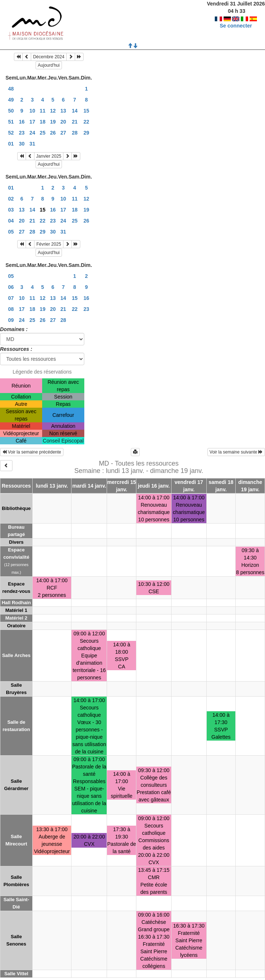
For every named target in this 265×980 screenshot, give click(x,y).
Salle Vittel (16, 974)
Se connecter (236, 26)
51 (11, 122)
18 (43, 122)
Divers (16, 542)
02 (11, 199)
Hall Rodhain (16, 603)
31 (32, 144)
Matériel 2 (16, 618)
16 (22, 122)
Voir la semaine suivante (236, 452)
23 (22, 133)
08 (11, 309)
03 (11, 210)
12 (53, 111)
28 (75, 133)
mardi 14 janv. (89, 486)
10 (32, 111)
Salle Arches (16, 655)
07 (11, 298)
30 (22, 144)
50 (11, 111)
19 (53, 122)
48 (11, 89)
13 (63, 111)
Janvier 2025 (49, 156)
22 (87, 122)
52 (11, 133)
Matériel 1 (16, 610)
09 (11, 320)
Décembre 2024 (49, 57)
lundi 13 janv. (52, 486)
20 (63, 122)
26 (53, 133)
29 (87, 133)
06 (11, 287)
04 (11, 221)
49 (11, 100)
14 (75, 111)
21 (75, 122)
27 (63, 133)
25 (43, 133)
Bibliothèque (16, 508)
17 (32, 122)
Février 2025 (49, 244)
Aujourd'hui (49, 65)
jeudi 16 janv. (154, 486)
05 (11, 232)
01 (11, 144)
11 (43, 111)
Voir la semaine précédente (32, 452)
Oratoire (16, 626)
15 (87, 111)
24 (32, 133)
